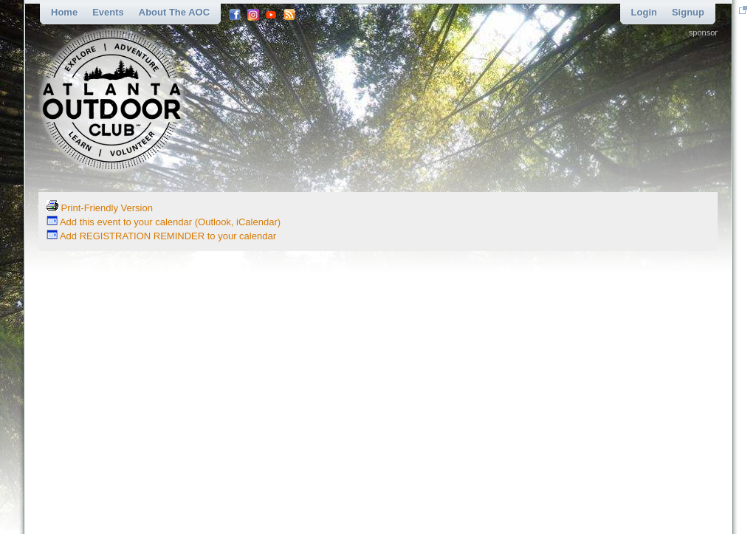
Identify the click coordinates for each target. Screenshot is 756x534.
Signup (688, 12)
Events (108, 12)
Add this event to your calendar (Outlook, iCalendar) (164, 222)
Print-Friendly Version (100, 208)
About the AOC (174, 12)
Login (644, 12)
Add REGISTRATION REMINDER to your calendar (161, 236)
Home (64, 12)
